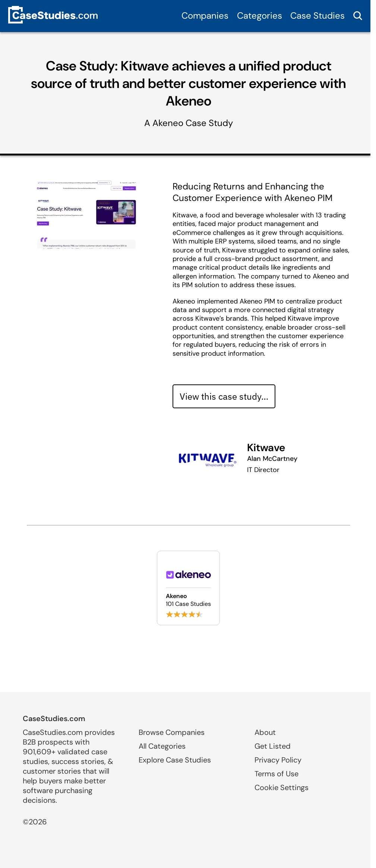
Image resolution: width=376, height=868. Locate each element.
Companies (205, 15)
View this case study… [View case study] (224, 396)
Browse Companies (172, 732)
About (265, 732)
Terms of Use (277, 774)
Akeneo (168, 123)
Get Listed (273, 746)
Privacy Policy (278, 760)
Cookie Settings (282, 787)
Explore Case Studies (175, 760)
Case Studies (317, 15)
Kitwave (266, 448)
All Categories (162, 746)
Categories (260, 15)
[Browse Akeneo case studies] (188, 588)
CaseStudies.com (54, 718)
